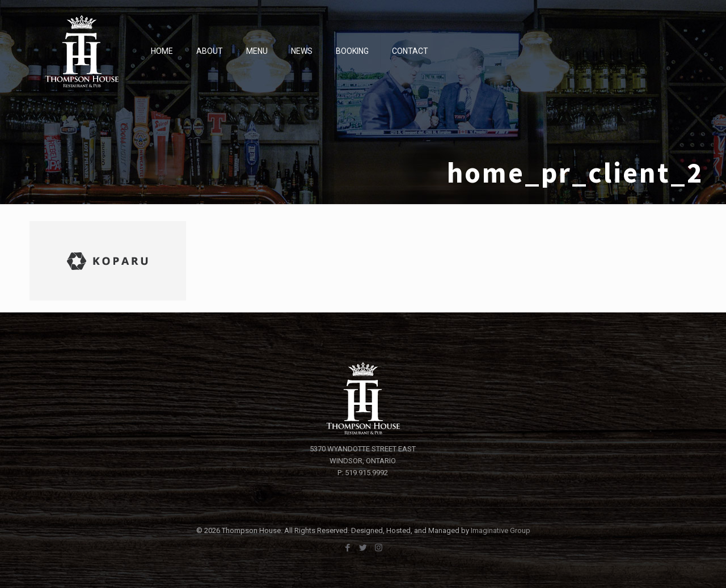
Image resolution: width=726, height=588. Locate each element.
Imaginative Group (501, 530)
